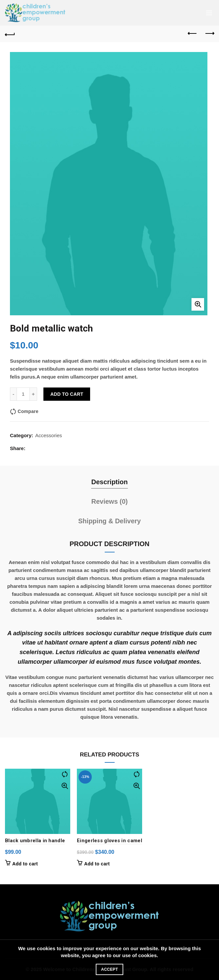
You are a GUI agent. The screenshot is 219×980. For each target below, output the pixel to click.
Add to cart (67, 394)
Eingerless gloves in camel (109, 841)
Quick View (64, 786)
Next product (209, 33)
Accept (109, 969)
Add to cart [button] (25, 864)
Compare (28, 411)
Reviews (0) (109, 501)
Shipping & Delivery (109, 521)
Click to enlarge (198, 304)
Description (109, 482)
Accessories (49, 435)
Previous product (193, 33)
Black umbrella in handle (35, 841)
